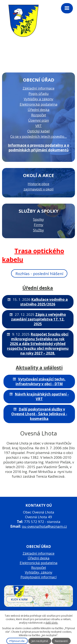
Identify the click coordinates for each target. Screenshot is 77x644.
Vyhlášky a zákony (39, 99)
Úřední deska (39, 110)
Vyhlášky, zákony (39, 572)
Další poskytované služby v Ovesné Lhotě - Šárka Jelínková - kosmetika (39, 414)
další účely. (52, 623)
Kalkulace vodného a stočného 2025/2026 (44, 302)
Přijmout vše (17, 641)
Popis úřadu (39, 94)
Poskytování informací (39, 577)
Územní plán (38, 120)
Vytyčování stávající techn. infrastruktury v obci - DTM (41, 381)
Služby (38, 230)
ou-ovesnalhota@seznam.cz (44, 526)
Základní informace (38, 88)
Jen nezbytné (40, 641)
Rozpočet (39, 115)
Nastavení (61, 641)
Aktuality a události (39, 367)
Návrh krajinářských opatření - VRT (42, 397)
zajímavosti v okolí (39, 189)
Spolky (38, 219)
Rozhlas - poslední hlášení (39, 273)
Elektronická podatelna (39, 104)
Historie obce (38, 184)
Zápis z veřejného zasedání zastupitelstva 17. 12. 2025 (38, 319)
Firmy (39, 225)
